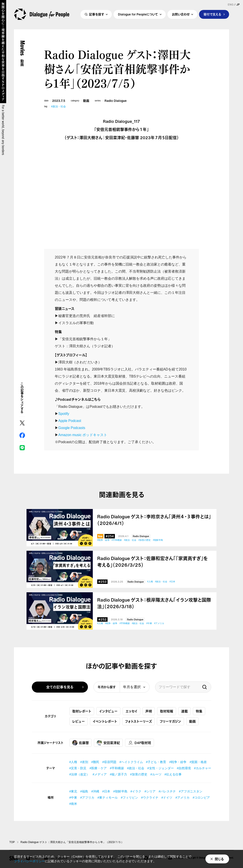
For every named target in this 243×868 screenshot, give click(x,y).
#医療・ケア (98, 768)
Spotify (64, 414)
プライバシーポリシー (29, 861)
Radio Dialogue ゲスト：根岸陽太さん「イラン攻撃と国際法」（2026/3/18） (154, 603)
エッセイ (131, 711)
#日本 (172, 582)
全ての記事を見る (60, 687)
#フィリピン (129, 798)
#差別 (84, 762)
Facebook (22, 435)
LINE (22, 448)
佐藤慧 (81, 743)
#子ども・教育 (156, 762)
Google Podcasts (72, 428)
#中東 (149, 623)
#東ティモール (108, 798)
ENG (231, 5)
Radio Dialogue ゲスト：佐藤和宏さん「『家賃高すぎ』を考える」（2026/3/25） (153, 562)
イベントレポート (105, 721)
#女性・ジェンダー (161, 768)
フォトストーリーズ (138, 721)
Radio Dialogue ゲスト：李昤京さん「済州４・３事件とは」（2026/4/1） (154, 520)
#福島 (84, 791)
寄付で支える (212, 15)
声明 (149, 711)
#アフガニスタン (191, 791)
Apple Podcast (70, 421)
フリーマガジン (170, 721)
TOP (12, 842)
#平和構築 (117, 540)
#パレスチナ (167, 791)
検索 (205, 687)
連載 (184, 711)
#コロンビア (201, 798)
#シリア (150, 791)
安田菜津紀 (108, 743)
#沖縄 (95, 791)
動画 (86, 101)
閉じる (219, 859)
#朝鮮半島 (158, 540)
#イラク (136, 791)
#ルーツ (156, 774)
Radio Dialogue (116, 101)
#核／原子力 (118, 774)
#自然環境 (184, 768)
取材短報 (167, 711)
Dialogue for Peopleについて (138, 15)
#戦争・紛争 (103, 540)
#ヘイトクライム (131, 762)
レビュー (79, 721)
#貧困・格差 (198, 762)
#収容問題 (109, 762)
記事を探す (97, 15)
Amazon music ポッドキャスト (83, 435)
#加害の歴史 (145, 540)
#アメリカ (159, 623)
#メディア (100, 774)
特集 (199, 711)
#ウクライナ (150, 798)
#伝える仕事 (173, 774)
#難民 (95, 762)
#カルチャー (203, 768)
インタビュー (108, 711)
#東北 (73, 791)
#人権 (150, 582)
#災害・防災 (78, 768)
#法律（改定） (80, 774)
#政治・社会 (58, 106)
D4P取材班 (140, 743)
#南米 (73, 804)
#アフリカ (87, 798)
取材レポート (82, 711)
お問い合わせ (181, 15)
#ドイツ (167, 798)
